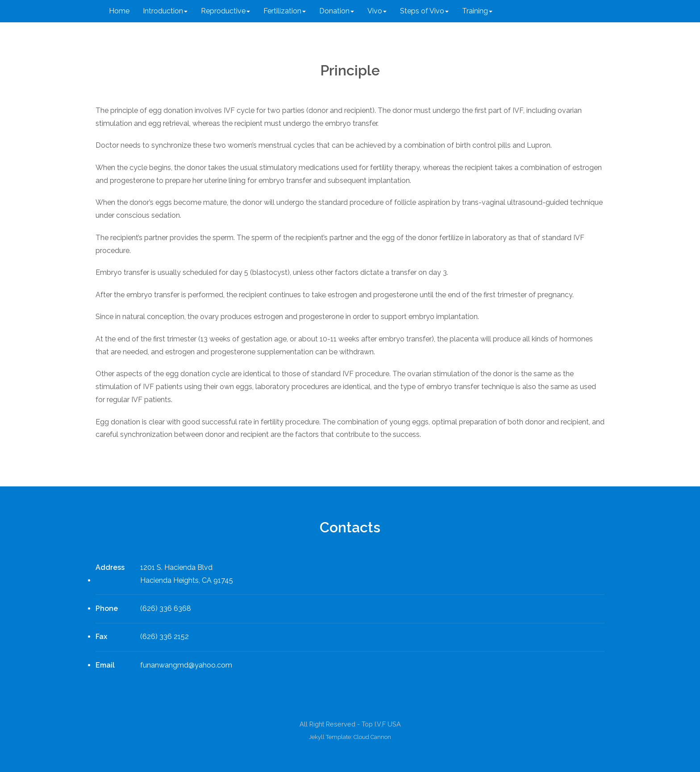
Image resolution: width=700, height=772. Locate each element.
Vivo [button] (377, 11)
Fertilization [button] (285, 11)
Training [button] (477, 11)
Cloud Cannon (372, 737)
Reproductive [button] (225, 11)
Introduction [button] (165, 11)
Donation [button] (337, 11)
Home (119, 11)
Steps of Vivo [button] (424, 11)
